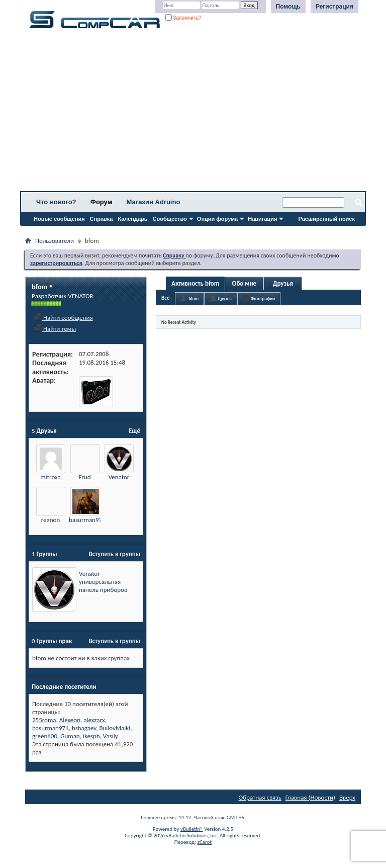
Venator (119, 477)
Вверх (347, 797)
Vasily (111, 736)
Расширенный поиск (327, 219)
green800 (45, 736)
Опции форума (217, 219)
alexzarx (94, 720)
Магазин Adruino (154, 202)
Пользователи (55, 241)
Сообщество (170, 219)
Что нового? (56, 202)
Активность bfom (195, 283)
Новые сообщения (59, 219)
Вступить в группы (114, 554)
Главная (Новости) (310, 797)
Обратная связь (260, 797)
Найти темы (55, 329)
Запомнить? (183, 18)
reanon (51, 520)
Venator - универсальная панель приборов (103, 582)
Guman (70, 736)
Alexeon (70, 720)
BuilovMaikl (115, 728)
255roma (44, 720)
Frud (84, 477)
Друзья (283, 283)
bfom (194, 298)
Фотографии (263, 298)
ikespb (91, 736)
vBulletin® (192, 829)
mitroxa (50, 477)
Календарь (132, 219)
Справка (102, 219)
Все (165, 298)
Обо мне (245, 283)
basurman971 (87, 520)
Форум (101, 202)
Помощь (288, 7)
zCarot (205, 842)
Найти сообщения (63, 318)
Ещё (134, 431)
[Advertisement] (193, 113)
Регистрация (334, 7)
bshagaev (84, 728)
